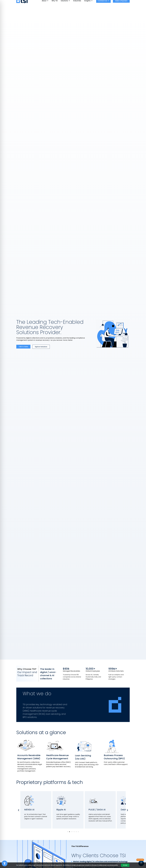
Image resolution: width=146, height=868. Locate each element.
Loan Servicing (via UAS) (83, 757)
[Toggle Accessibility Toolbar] (5, 863)
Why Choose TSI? (27, 669)
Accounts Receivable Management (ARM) (29, 757)
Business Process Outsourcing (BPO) (114, 757)
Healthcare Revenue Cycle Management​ (57, 757)
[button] (19, 810)
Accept (125, 865)
